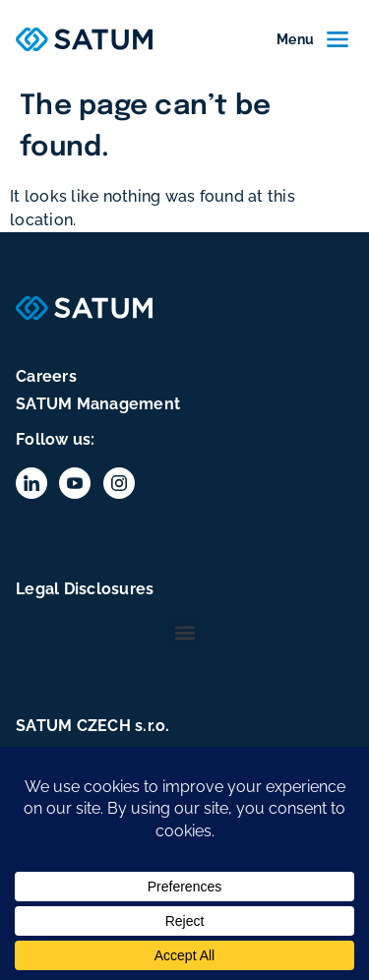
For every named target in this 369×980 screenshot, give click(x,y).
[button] (184, 633)
